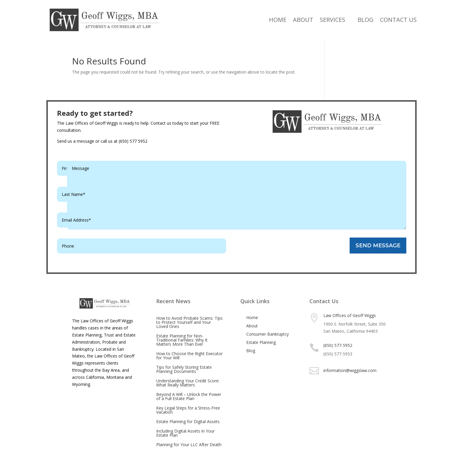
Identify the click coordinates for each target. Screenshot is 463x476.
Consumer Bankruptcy (268, 334)
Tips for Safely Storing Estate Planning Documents (184, 369)
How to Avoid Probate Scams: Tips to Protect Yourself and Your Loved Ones (189, 322)
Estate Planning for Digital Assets (188, 421)
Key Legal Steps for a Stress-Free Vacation (188, 410)
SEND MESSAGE (378, 246)
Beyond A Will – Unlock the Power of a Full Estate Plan (189, 396)
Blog (366, 20)
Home (278, 20)
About (303, 20)
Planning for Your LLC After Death (189, 445)
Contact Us (398, 20)
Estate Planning (261, 342)
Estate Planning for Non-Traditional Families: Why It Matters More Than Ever (182, 340)
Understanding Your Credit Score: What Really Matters (188, 383)
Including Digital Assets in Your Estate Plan (185, 433)
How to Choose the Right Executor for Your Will (189, 356)
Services (332, 20)
